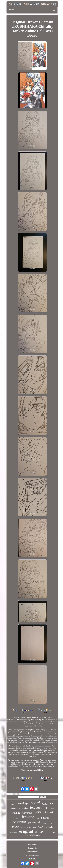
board (35, 803)
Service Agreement (32, 855)
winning (16, 813)
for (52, 804)
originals (49, 827)
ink (46, 808)
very (38, 812)
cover (17, 819)
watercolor (48, 833)
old (38, 818)
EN (30, 859)
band (40, 827)
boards (45, 818)
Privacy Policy (32, 852)
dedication (35, 835)
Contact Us (32, 848)
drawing (28, 817)
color (45, 823)
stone (39, 832)
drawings (22, 803)
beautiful (19, 822)
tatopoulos (23, 808)
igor (51, 823)
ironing (45, 804)
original (26, 831)
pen (35, 827)
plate (52, 808)
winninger (27, 813)
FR (34, 859)
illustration (13, 833)
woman (14, 808)
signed (48, 812)
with (29, 827)
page (13, 804)
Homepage (32, 844)
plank (16, 827)
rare (27, 836)
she (54, 833)
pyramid (34, 822)
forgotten (36, 807)
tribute (23, 828)
